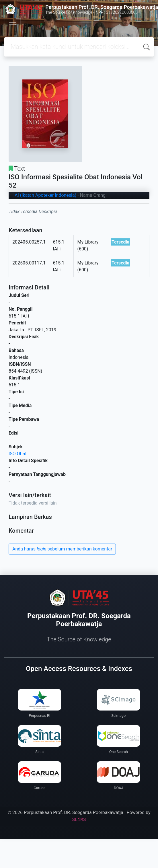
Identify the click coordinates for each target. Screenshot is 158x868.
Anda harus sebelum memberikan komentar (62, 549)
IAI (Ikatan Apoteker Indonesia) (45, 195)
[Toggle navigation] (13, 22)
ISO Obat (18, 454)
